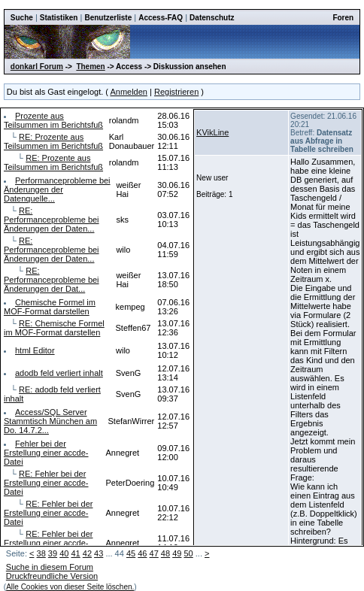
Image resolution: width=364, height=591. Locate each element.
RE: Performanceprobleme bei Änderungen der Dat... (52, 280)
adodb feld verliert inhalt (59, 373)
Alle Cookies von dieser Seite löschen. (70, 587)
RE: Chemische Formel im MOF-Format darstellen (54, 328)
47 (154, 553)
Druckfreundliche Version (52, 576)
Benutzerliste (108, 18)
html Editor (35, 350)
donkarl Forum (37, 67)
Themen (90, 67)
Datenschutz (212, 18)
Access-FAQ (161, 18)
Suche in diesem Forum (50, 567)
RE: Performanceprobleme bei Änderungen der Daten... (52, 220)
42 (87, 553)
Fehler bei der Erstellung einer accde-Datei (46, 453)
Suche (22, 18)
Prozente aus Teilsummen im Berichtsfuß (53, 120)
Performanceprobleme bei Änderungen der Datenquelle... (57, 189)
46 (142, 553)
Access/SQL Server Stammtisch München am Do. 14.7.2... (50, 421)
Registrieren (176, 92)
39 (53, 553)
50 (188, 553)
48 (165, 553)
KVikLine (212, 132)
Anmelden (129, 92)
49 (177, 553)
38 (41, 553)
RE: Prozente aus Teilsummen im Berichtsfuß (53, 141)
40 (64, 553)
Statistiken (59, 18)
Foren (343, 18)
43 (99, 553)
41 (75, 553)
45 (131, 553)
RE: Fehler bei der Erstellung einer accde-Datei (46, 483)
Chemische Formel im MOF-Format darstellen (50, 307)
